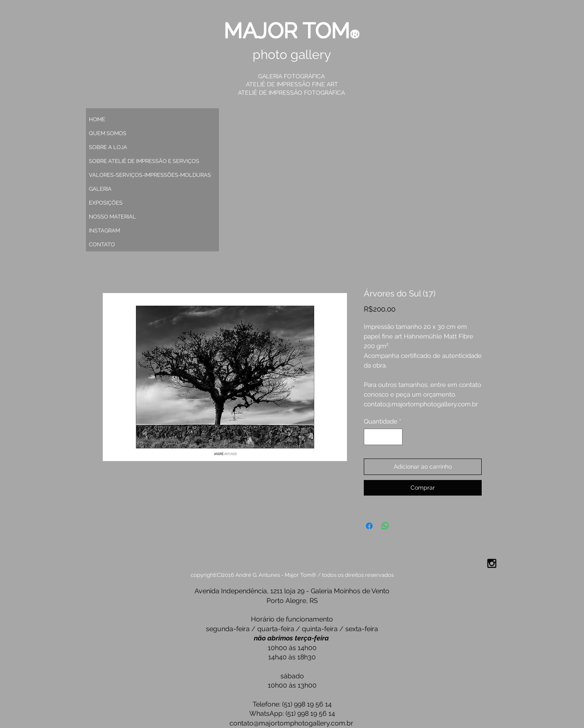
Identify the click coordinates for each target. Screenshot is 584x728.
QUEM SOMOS (108, 133)
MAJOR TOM (287, 30)
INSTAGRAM (104, 231)
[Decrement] (371, 437)
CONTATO (102, 244)
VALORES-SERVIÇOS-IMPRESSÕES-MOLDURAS (146, 175)
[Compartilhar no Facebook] (369, 526)
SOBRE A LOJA (108, 147)
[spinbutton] (383, 437)
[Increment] (396, 437)
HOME (97, 119)
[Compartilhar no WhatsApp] (385, 526)
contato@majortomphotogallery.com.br (291, 723)
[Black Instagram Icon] (492, 563)
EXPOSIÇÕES (106, 203)
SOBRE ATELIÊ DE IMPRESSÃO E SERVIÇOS (144, 161)
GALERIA (100, 189)
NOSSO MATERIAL (112, 217)
